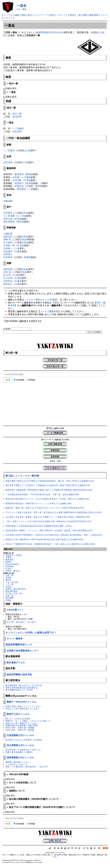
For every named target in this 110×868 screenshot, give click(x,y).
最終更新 (94, 15)
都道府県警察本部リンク (19, 645)
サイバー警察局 (15, 639)
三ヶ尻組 (22, 216)
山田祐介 (8, 254)
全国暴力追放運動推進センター (23, 651)
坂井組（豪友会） (13, 571)
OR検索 (30, 380)
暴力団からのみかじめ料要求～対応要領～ (24, 740)
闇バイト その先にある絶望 (18, 719)
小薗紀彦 (8, 234)
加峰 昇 (7, 239)
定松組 (25, 213)
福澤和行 (19, 183)
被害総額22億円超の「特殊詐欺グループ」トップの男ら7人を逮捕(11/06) (39, 503)
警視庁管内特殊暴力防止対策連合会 (21, 688)
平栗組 (8, 557)
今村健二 (17, 177)
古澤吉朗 (17, 180)
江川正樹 (8, 278)
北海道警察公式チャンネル (20, 735)
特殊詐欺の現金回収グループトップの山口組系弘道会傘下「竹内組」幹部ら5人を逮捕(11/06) (47, 499)
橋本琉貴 (9, 560)
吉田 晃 (7, 272)
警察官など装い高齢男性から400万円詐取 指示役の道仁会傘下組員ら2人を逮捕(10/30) (44, 539)
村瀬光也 (19, 186)
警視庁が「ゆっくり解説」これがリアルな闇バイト (29, 721)
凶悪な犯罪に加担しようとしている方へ (23, 706)
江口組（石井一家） (14, 593)
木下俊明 (8, 242)
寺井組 (18, 219)
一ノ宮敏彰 (18, 129)
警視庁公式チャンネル (18, 714)
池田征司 (8, 237)
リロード (61, 15)
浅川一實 (17, 114)
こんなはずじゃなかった (16, 764)
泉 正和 (7, 275)
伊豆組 (8, 587)
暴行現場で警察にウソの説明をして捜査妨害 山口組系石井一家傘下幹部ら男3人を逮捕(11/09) (48, 485)
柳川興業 (9, 598)
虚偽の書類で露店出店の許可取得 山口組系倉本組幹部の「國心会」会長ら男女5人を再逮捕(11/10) (50, 481)
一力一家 (9, 584)
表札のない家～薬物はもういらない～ (22, 723)
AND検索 (19, 380)
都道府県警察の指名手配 (19, 675)
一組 (31, 189)
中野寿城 (9, 566)
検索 (85, 15)
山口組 (101, 32)
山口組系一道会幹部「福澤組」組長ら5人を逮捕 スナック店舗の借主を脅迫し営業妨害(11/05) (48, 517)
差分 (30, 15)
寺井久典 (8, 219)
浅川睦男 (17, 117)
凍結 (23, 15)
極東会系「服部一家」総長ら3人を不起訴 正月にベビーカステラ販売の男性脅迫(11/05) (45, 508)
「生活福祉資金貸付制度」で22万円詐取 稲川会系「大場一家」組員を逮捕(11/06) (42, 494)
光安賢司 (8, 213)
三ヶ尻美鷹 (9, 216)
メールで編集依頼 (49, 311)
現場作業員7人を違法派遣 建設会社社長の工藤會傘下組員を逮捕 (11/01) (39, 526)
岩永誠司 (8, 251)
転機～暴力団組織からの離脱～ (19, 752)
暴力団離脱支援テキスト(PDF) (19, 690)
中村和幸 (8, 257)
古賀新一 (8, 248)
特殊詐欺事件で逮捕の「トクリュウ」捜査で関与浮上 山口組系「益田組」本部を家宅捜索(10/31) (49, 530)
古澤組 (27, 180)
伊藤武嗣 (8, 201)
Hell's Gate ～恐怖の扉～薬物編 (20, 728)
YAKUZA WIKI (60, 853)
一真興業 (38, 186)
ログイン (8, 18)
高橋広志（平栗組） (14, 555)
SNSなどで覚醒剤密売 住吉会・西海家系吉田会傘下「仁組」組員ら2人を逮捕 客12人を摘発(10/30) (50, 544)
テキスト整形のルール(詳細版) (42, 300)
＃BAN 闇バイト (15, 610)
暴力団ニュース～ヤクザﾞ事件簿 (22, 476)
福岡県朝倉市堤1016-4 (49, 32)
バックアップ (41, 15)
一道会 (21, 6)
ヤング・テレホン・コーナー (21, 622)
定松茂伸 (17, 132)
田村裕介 (8, 284)
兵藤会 (8, 600)
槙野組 (8, 562)
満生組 (20, 222)
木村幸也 (8, 281)
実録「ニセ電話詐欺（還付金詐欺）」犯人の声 (26, 767)
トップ (7, 15)
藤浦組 (30, 174)
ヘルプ (104, 15)
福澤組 (30, 183)
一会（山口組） (12, 582)
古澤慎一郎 (9, 245)
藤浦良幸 (19, 174)
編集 (17, 15)
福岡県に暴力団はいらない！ (18, 762)
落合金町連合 (11, 591)
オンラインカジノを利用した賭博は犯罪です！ (31, 633)
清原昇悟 (8, 269)
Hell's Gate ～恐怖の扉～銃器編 (20, 730)
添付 (52, 15)
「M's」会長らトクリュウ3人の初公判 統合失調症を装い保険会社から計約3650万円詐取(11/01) (49, 521)
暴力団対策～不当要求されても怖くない (23, 750)
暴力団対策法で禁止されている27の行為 (24, 685)
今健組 (27, 177)
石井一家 (9, 596)
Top (18, 9)
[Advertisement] (55, 404)
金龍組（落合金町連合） (16, 589)
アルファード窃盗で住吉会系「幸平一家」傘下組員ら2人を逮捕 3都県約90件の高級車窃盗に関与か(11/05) (53, 512)
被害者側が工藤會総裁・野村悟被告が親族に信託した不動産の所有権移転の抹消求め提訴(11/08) (49, 490)
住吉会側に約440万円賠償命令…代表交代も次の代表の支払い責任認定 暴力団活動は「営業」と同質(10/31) (54, 535)
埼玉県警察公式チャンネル (20, 745)
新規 (72, 15)
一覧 (79, 15)
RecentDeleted (12, 564)
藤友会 (8, 580)
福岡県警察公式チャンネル (20, 758)
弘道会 (8, 569)
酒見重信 (21, 189)
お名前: (7, 329)
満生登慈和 (9, 222)
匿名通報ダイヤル (16, 663)
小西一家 (9, 575)
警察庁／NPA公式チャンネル (21, 702)
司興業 (8, 578)
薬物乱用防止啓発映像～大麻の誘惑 (21, 725)
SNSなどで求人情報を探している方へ (23, 709)
